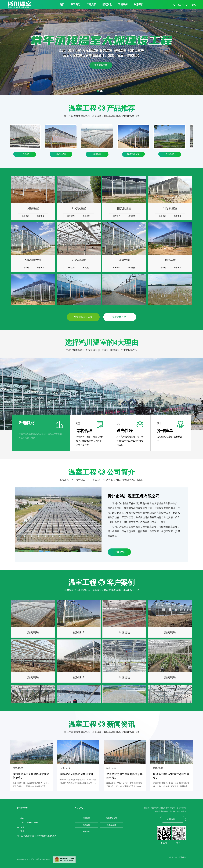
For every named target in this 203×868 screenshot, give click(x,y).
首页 (62, 5)
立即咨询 (25, 219)
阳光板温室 (63, 154)
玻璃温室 (171, 154)
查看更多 (41, 219)
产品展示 (91, 5)
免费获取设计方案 (83, 317)
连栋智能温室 (135, 154)
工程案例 (123, 5)
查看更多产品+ (120, 317)
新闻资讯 (107, 5)
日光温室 (26, 154)
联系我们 (139, 5)
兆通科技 (182, 857)
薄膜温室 (99, 154)
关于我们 (75, 5)
